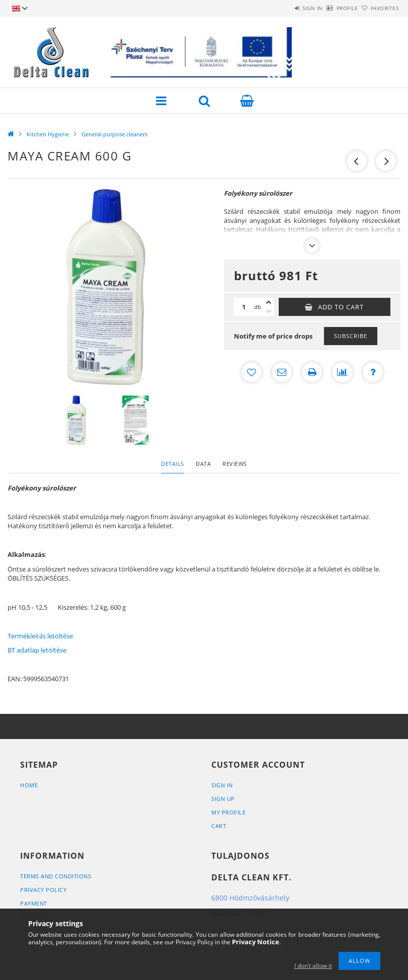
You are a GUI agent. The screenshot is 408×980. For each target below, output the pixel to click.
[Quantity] (244, 307)
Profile (330, 8)
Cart (219, 826)
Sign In (222, 785)
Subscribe (351, 336)
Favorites (379, 8)
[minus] (269, 311)
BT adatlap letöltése (37, 650)
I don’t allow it (313, 966)
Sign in (284, 8)
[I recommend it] (282, 372)
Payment (34, 903)
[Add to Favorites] (252, 372)
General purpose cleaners (114, 134)
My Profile (228, 812)
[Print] (312, 372)
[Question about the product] (372, 372)
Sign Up (223, 799)
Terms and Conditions (56, 876)
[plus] (269, 302)
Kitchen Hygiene (48, 134)
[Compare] (342, 372)
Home (29, 785)
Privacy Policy (43, 890)
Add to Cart (341, 307)
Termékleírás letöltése (40, 636)
